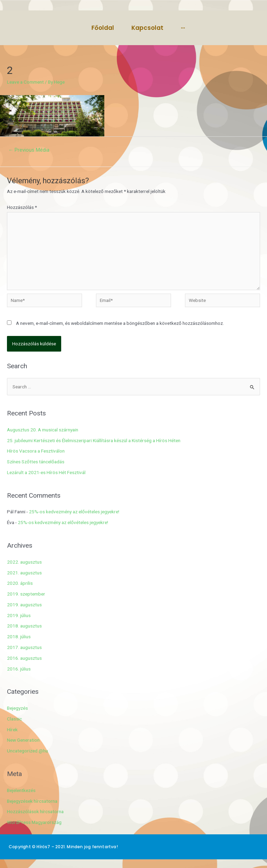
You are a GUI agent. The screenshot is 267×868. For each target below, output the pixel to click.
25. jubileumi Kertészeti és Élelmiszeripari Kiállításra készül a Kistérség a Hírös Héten (94, 440)
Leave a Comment (25, 82)
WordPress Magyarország (34, 822)
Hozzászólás (22, 207)
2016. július (19, 669)
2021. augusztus (24, 573)
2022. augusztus (24, 562)
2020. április (20, 583)
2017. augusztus (24, 647)
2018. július (19, 637)
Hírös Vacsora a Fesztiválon (36, 451)
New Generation (23, 740)
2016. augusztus (24, 658)
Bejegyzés (17, 708)
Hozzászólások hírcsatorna (35, 811)
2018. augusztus (24, 626)
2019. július (19, 615)
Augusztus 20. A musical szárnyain (43, 430)
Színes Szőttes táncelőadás (36, 462)
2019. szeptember (26, 594)
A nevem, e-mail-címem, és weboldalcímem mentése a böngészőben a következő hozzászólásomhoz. (120, 323)
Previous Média (29, 150)
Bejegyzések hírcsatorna (32, 801)
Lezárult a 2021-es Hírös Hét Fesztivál (46, 472)
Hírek (12, 730)
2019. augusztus (24, 605)
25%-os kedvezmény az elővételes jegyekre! (74, 512)
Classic (14, 719)
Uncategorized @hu (27, 751)
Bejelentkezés (21, 790)
